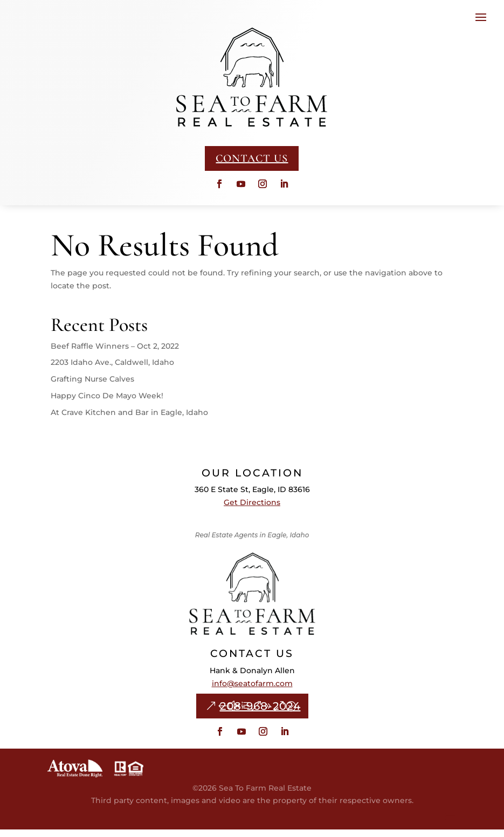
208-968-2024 (260, 714)
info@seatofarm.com (252, 691)
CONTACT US (252, 158)
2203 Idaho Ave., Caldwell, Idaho (112, 370)
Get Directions (252, 510)
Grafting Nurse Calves (92, 386)
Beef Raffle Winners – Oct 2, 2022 (115, 354)
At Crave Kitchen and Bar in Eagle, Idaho (129, 420)
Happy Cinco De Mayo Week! (107, 403)
